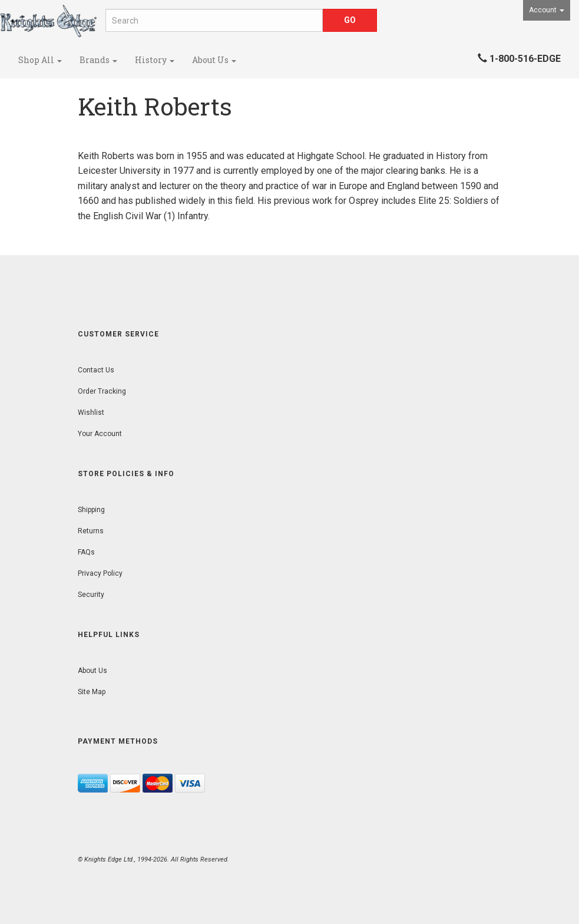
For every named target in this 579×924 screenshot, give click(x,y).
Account (547, 10)
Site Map (92, 692)
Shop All (40, 60)
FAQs (86, 552)
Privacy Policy (100, 573)
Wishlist (91, 412)
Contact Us (96, 370)
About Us (214, 60)
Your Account (100, 434)
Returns (91, 531)
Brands (98, 60)
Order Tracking (102, 391)
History (155, 60)
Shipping (91, 510)
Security (91, 595)
